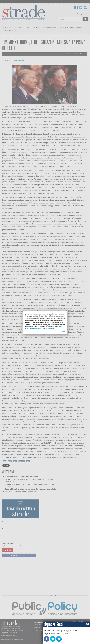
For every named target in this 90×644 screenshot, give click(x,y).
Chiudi (63, 331)
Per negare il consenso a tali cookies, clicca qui (43, 327)
